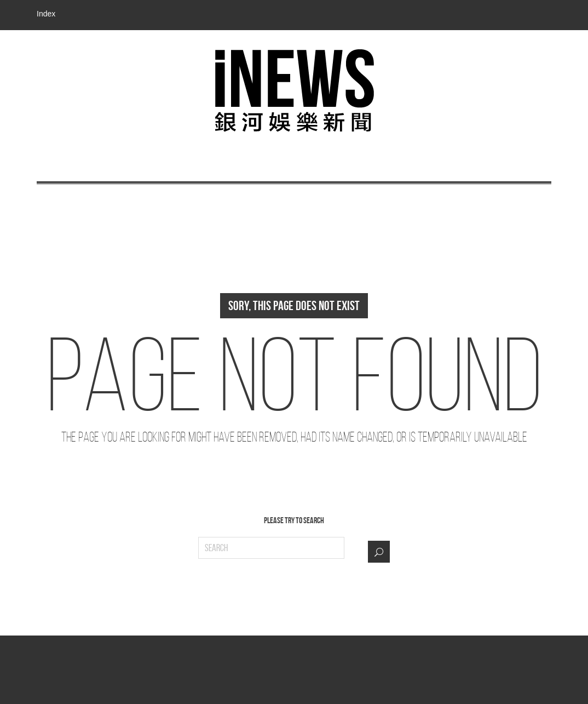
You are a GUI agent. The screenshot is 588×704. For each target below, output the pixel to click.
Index (46, 14)
